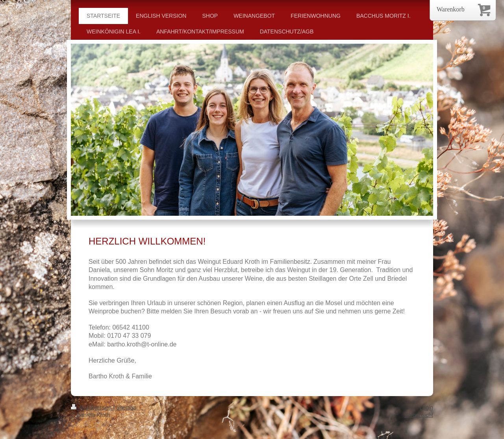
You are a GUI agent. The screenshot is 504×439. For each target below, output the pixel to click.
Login (426, 408)
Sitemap (126, 408)
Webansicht (419, 415)
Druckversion (92, 408)
